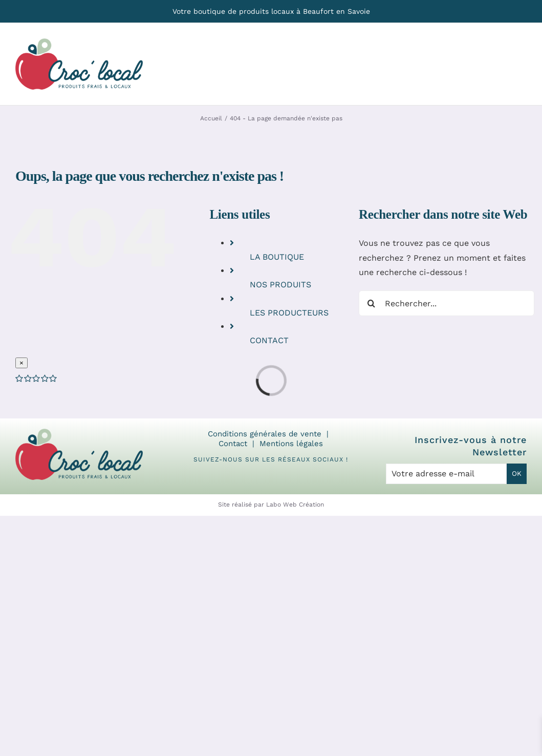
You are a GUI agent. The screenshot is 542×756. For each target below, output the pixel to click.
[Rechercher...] (447, 303)
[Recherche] (372, 303)
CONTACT (269, 340)
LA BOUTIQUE (277, 257)
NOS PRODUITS (280, 285)
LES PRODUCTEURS (289, 313)
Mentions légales (291, 444)
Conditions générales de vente (265, 434)
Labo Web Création (295, 505)
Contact (233, 444)
